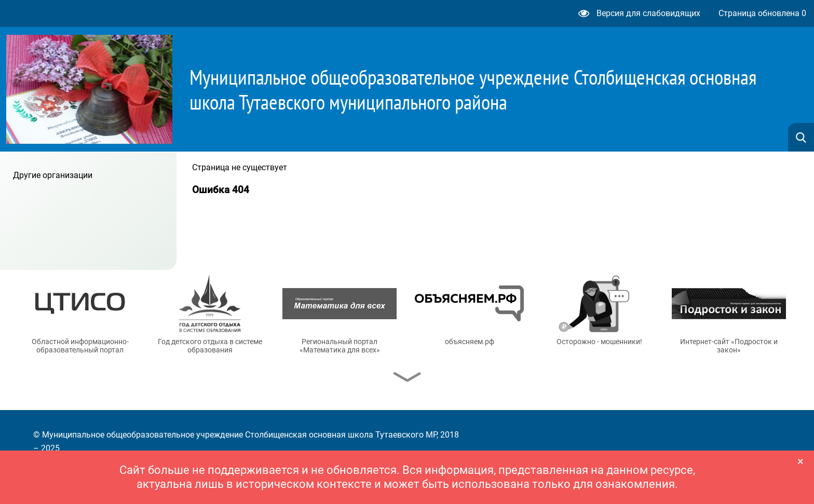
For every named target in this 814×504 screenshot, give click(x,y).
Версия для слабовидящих (639, 13)
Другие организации (53, 175)
